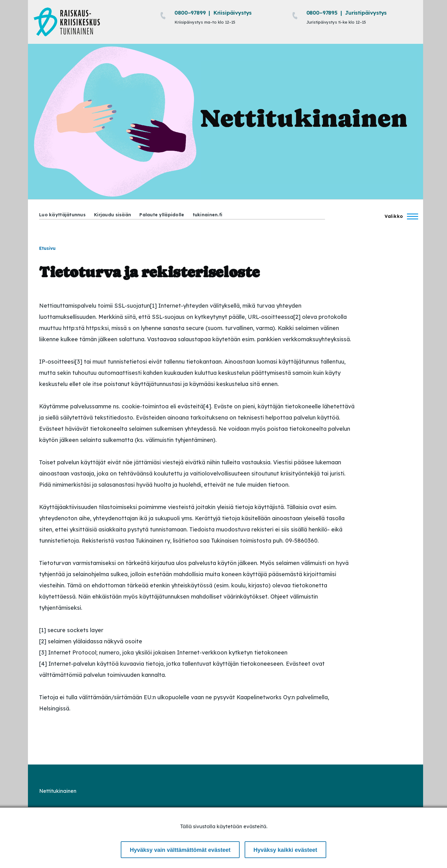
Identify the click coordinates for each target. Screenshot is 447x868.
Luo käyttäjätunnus (62, 215)
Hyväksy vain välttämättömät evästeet (180, 850)
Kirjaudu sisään (113, 215)
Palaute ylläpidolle (162, 215)
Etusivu (47, 248)
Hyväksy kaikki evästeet (285, 850)
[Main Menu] (400, 216)
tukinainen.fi (208, 215)
